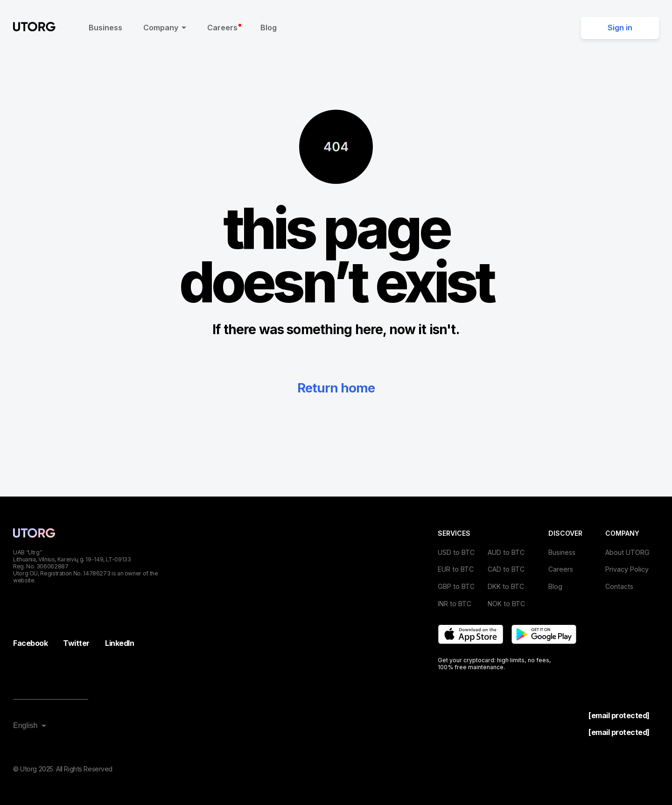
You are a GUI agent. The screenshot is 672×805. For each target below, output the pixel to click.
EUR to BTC (456, 569)
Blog (269, 28)
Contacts (619, 586)
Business (105, 28)
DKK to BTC (506, 586)
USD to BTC (456, 552)
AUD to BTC (506, 552)
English (25, 725)
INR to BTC (455, 604)
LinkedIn (119, 643)
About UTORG (627, 552)
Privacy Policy (627, 569)
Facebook (30, 643)
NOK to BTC (506, 604)
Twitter (76, 643)
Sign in (620, 28)
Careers (224, 28)
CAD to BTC (506, 569)
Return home (336, 388)
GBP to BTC (456, 586)
